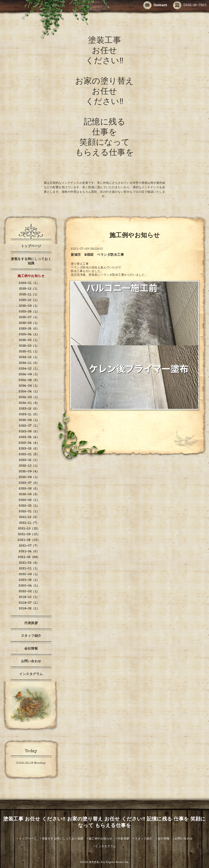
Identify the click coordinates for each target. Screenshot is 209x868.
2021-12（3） (29, 517)
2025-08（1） (29, 312)
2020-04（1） (29, 586)
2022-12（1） (29, 460)
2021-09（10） (29, 535)
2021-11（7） (29, 523)
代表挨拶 (31, 623)
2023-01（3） (29, 455)
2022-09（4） (29, 472)
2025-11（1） (29, 295)
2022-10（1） (29, 466)
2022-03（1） (29, 500)
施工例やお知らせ (31, 276)
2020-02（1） (29, 592)
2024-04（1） (29, 392)
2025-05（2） (29, 329)
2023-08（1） (29, 420)
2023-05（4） (29, 437)
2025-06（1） (29, 323)
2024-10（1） (29, 369)
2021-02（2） (29, 563)
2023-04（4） (29, 443)
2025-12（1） (29, 289)
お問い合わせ (31, 662)
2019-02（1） (29, 609)
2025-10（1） (29, 300)
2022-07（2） (29, 483)
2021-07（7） (29, 546)
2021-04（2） (29, 552)
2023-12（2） (29, 409)
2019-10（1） (29, 597)
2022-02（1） (29, 506)
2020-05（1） (29, 580)
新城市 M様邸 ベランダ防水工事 (97, 255)
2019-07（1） (29, 603)
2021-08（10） (29, 540)
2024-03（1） (29, 397)
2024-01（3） (29, 403)
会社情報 (31, 649)
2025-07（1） (29, 318)
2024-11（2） (29, 363)
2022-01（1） (29, 512)
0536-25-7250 (190, 6)
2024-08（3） (29, 380)
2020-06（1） (29, 575)
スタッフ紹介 (31, 636)
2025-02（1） (29, 346)
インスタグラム (33, 674)
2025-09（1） (29, 306)
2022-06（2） (29, 489)
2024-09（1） (29, 375)
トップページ (31, 247)
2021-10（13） (29, 529)
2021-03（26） (29, 557)
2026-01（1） (29, 283)
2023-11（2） (29, 415)
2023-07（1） (29, 426)
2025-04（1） (29, 335)
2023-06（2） (29, 432)
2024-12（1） (29, 358)
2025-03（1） (29, 340)
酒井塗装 (94, 862)
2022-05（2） (29, 495)
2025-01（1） (29, 352)
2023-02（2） (29, 449)
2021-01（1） (29, 569)
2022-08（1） (29, 477)
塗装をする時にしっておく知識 (31, 262)
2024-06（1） (29, 386)
